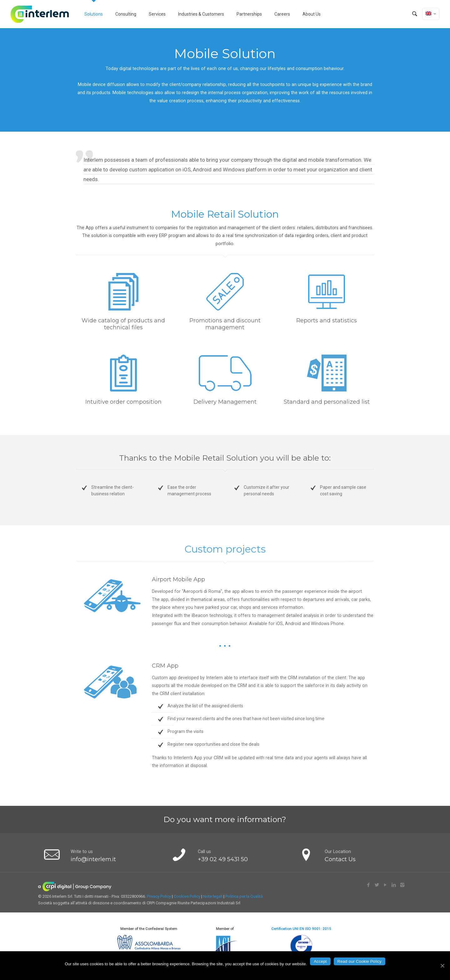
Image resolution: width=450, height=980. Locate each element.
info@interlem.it (93, 859)
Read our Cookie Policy (360, 961)
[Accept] (442, 966)
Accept (320, 961)
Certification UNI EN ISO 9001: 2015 (301, 929)
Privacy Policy (159, 896)
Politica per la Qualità (244, 896)
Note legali (213, 896)
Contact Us (340, 859)
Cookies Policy (187, 896)
